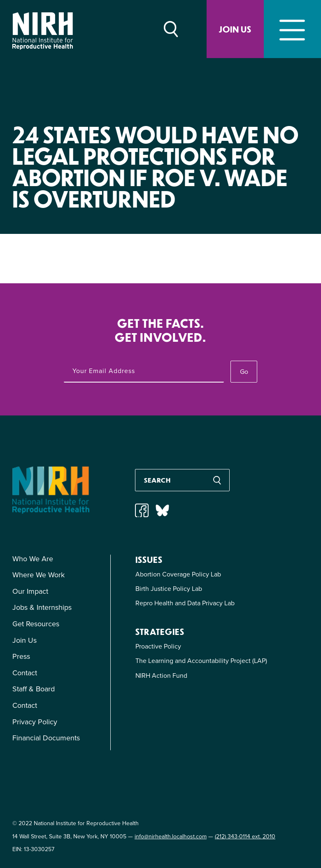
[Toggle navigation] (292, 29)
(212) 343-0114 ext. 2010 (245, 836)
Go (244, 372)
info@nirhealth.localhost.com (171, 836)
